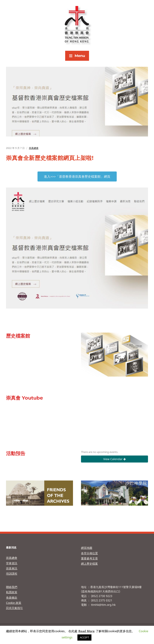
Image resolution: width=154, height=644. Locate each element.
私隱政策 (12, 592)
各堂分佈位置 (89, 553)
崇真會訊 (12, 568)
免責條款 (12, 598)
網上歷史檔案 (89, 564)
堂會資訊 (12, 563)
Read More (87, 631)
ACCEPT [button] (84, 637)
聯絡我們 (12, 587)
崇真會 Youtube (24, 398)
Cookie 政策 (14, 603)
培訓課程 (12, 574)
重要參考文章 (89, 558)
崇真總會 (34, 148)
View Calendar (114, 459)
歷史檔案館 (18, 336)
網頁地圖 (87, 548)
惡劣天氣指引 (14, 608)
